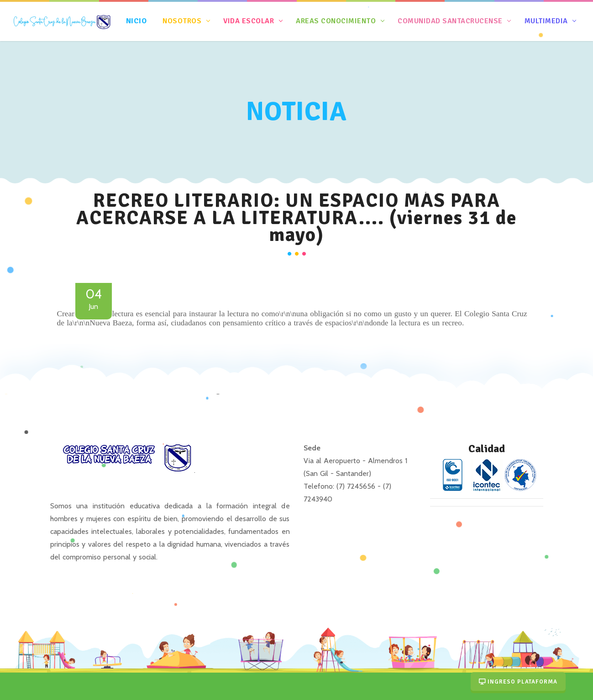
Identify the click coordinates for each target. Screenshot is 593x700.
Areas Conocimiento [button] (336, 21)
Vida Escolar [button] (249, 21)
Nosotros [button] (182, 21)
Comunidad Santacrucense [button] (450, 21)
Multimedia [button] (546, 21)
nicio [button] (137, 21)
